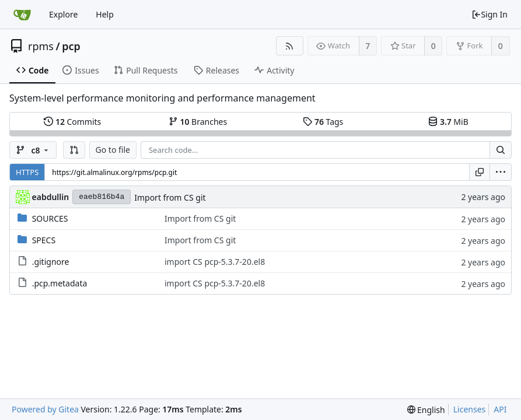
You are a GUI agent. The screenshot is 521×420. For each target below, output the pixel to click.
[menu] (501, 172)
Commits (72, 122)
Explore (63, 14)
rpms (41, 46)
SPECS (44, 240)
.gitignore (51, 262)
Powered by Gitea (45, 409)
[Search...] (501, 150)
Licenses (470, 409)
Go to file (113, 150)
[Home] (22, 15)
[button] (74, 150)
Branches (198, 122)
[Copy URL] (480, 172)
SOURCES (50, 218)
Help (105, 14)
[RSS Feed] (290, 46)
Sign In (489, 14)
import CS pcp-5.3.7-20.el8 (215, 262)
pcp (71, 46)
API (500, 409)
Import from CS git (170, 197)
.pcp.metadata (60, 283)
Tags (323, 122)
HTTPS (27, 172)
